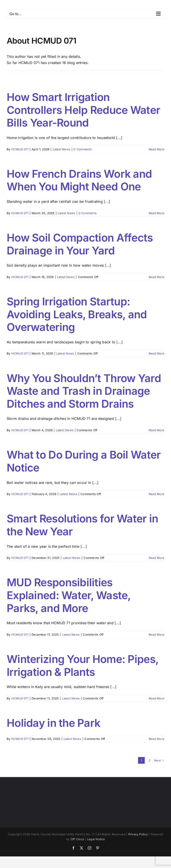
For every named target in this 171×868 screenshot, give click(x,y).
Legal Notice (96, 839)
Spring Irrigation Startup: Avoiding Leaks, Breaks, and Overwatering (77, 314)
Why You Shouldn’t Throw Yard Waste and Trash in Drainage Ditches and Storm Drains (84, 391)
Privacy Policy (138, 834)
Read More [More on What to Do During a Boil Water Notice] (157, 494)
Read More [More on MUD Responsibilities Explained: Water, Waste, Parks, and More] (157, 634)
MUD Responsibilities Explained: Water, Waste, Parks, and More (69, 595)
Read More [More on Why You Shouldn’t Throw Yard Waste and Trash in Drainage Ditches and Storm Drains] (157, 430)
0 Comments (82, 149)
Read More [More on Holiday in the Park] (157, 739)
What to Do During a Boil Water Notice (84, 461)
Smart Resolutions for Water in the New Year (82, 525)
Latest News (62, 149)
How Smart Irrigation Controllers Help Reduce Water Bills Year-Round (83, 110)
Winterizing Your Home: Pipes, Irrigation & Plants (82, 666)
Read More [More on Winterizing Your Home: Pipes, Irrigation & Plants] (157, 698)
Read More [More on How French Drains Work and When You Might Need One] (157, 213)
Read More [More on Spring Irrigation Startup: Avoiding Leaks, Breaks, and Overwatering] (157, 353)
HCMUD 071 (20, 149)
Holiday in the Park (53, 723)
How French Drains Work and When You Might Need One (79, 180)
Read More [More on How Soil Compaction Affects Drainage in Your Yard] (157, 277)
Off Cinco (77, 839)
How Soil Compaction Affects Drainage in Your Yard (80, 244)
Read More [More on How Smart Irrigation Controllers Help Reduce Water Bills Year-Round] (157, 149)
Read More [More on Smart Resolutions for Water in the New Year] (157, 558)
